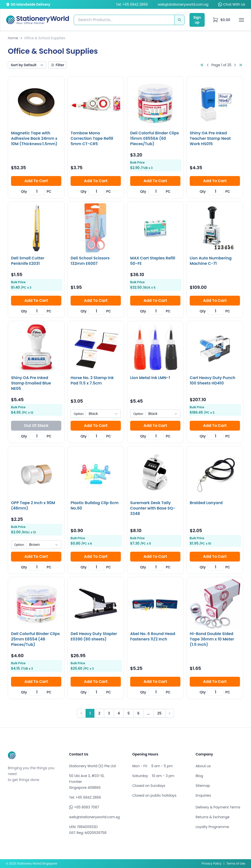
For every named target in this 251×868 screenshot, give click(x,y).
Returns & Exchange (213, 817)
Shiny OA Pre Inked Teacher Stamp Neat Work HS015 (210, 138)
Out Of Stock (36, 426)
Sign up (197, 20)
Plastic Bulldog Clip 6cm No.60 (95, 505)
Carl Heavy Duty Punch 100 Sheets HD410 (213, 380)
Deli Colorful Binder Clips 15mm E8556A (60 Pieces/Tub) (155, 138)
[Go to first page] (202, 65)
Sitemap (203, 786)
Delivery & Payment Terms (218, 807)
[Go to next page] (235, 65)
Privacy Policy (212, 863)
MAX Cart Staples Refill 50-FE (153, 261)
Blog (199, 776)
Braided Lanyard (206, 503)
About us (203, 766)
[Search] (179, 20)
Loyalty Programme (212, 827)
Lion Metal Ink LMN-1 (150, 378)
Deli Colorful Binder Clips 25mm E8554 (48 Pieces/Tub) (35, 639)
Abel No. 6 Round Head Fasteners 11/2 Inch (153, 636)
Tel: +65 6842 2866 (132, 4)
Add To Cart (36, 181)
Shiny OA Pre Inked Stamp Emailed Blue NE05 (31, 383)
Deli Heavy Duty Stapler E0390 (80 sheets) (94, 636)
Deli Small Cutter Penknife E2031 (28, 261)
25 (159, 713)
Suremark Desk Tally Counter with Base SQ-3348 (153, 508)
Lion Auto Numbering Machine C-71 (211, 261)
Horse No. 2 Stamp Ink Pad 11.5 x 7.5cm (92, 380)
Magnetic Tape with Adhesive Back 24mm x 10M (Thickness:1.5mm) (34, 138)
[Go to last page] (241, 65)
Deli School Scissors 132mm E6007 (90, 261)
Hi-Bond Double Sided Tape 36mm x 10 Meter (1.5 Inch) (212, 639)
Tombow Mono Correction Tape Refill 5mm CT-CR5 (92, 138)
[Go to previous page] (208, 65)
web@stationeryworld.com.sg (183, 4)
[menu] (221, 20)
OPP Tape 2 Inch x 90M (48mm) (33, 505)
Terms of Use (236, 863)
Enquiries (203, 795)
